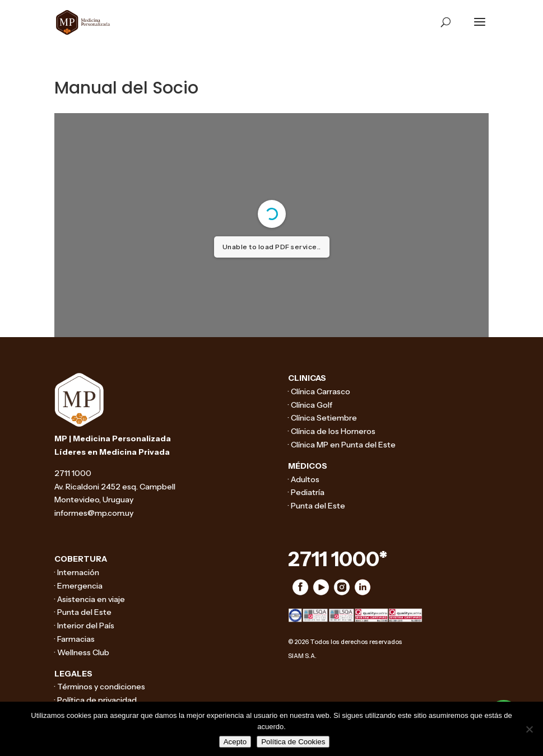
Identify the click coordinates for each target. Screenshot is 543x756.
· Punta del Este (317, 506)
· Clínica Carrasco (319, 391)
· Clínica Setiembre (322, 418)
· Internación (77, 572)
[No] (529, 729)
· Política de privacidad (96, 700)
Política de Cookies (293, 742)
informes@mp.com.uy (94, 513)
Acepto (235, 742)
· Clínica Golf (310, 405)
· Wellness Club (82, 652)
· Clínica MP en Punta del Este (342, 445)
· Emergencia (78, 586)
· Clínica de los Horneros (332, 431)
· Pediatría (306, 492)
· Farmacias (75, 639)
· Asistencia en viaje (90, 599)
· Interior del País (84, 626)
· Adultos (304, 479)
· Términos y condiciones (100, 687)
